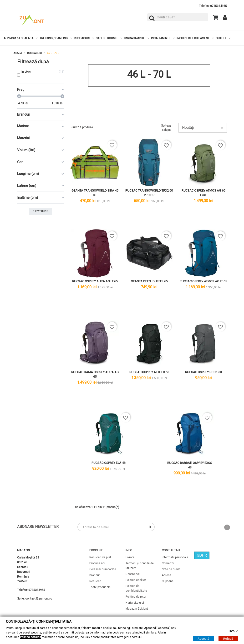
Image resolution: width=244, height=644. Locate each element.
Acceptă (203, 638)
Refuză (228, 638)
